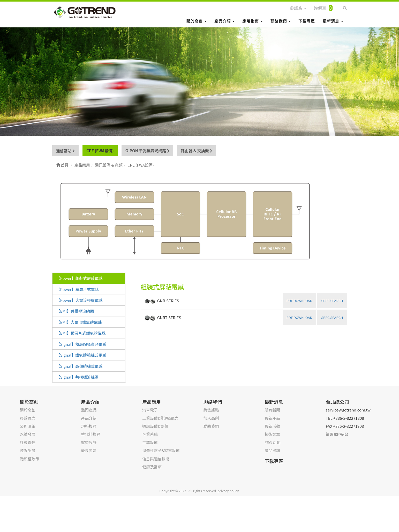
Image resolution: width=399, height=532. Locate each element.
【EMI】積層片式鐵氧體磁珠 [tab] (81, 333)
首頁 (62, 165)
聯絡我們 (281, 21)
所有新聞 (272, 410)
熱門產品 (89, 410)
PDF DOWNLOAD (299, 301)
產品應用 (152, 402)
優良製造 (89, 450)
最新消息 (333, 21)
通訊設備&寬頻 (155, 426)
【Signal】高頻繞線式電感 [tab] (79, 366)
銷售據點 (211, 410)
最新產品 (272, 418)
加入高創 (211, 418)
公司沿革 (28, 426)
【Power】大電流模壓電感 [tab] (80, 300)
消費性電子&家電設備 (161, 450)
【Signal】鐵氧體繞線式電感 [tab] (81, 355)
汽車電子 (150, 410)
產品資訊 (272, 450)
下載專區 (307, 21)
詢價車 (323, 8)
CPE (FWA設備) (100, 151)
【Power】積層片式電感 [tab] (78, 289)
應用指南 (252, 21)
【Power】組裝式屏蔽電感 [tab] (80, 278)
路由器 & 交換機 (197, 151)
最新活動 (272, 426)
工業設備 (150, 442)
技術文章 (272, 434)
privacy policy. (229, 491)
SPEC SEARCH (332, 301)
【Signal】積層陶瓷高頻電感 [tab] (81, 344)
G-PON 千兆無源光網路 (147, 151)
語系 (298, 8)
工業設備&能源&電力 (160, 418)
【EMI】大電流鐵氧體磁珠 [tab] (79, 322)
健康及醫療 (152, 467)
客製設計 (89, 442)
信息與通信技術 (156, 459)
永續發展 (28, 434)
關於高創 (197, 21)
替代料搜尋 (91, 434)
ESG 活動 (272, 442)
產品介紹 (224, 21)
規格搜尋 (89, 426)
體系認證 (28, 450)
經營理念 (28, 418)
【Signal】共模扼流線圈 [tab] (77, 377)
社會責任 (28, 442)
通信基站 (65, 151)
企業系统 (150, 434)
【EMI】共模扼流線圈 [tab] (75, 311)
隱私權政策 (30, 459)
